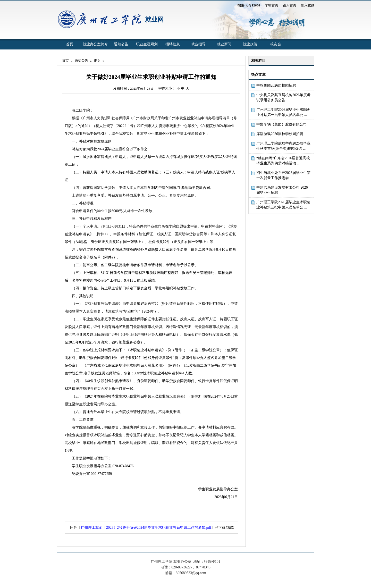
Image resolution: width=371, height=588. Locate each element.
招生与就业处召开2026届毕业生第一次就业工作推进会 (283, 175)
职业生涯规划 (147, 44)
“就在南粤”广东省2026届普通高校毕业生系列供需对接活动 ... (283, 161)
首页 (70, 44)
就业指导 (198, 44)
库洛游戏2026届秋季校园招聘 (280, 134)
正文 (97, 61)
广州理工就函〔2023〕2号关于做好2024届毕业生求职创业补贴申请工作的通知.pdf (146, 528)
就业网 (154, 20)
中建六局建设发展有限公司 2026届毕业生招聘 (282, 190)
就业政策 (250, 44)
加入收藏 (308, 5)
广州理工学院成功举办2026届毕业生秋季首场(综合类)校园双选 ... (283, 146)
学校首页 (272, 5)
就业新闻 (224, 44)
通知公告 (121, 44)
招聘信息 (173, 44)
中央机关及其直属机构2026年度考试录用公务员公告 (283, 98)
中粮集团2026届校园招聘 (276, 85)
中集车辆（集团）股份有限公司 (282, 124)
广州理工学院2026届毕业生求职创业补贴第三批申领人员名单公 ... (283, 205)
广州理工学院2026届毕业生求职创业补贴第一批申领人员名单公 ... (283, 112)
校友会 (276, 44)
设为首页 (290, 5)
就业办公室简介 (95, 44)
